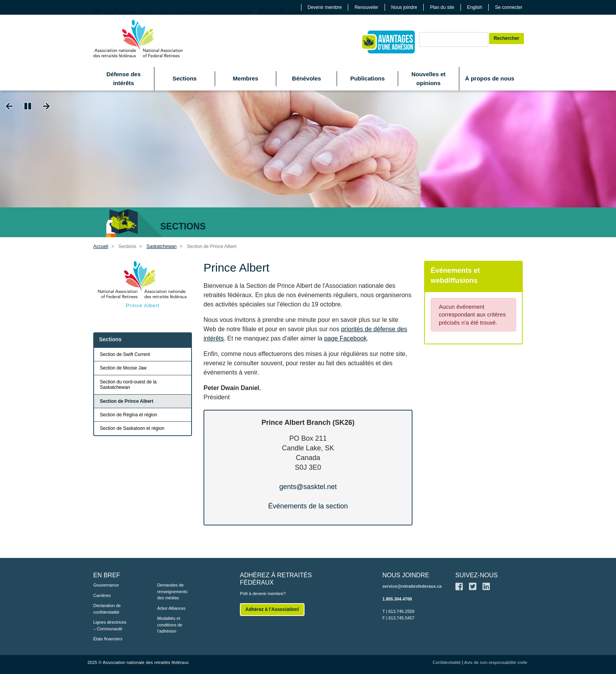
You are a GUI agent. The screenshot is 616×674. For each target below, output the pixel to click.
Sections (185, 78)
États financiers (108, 639)
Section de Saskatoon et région (132, 428)
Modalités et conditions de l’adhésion (170, 625)
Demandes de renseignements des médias (172, 591)
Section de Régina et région (128, 415)
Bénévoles (307, 78)
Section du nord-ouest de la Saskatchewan (128, 385)
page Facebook (346, 338)
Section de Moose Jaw (123, 368)
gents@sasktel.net (308, 487)
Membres (246, 78)
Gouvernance (106, 585)
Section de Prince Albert (127, 401)
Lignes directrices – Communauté (110, 625)
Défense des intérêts (123, 79)
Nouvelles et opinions (428, 79)
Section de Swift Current (125, 354)
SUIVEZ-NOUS (477, 575)
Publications (367, 78)
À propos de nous (490, 78)
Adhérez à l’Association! (272, 609)
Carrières (102, 595)
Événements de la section (308, 506)
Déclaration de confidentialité (107, 609)
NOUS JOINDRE (406, 575)
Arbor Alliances (171, 608)
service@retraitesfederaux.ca (412, 586)
